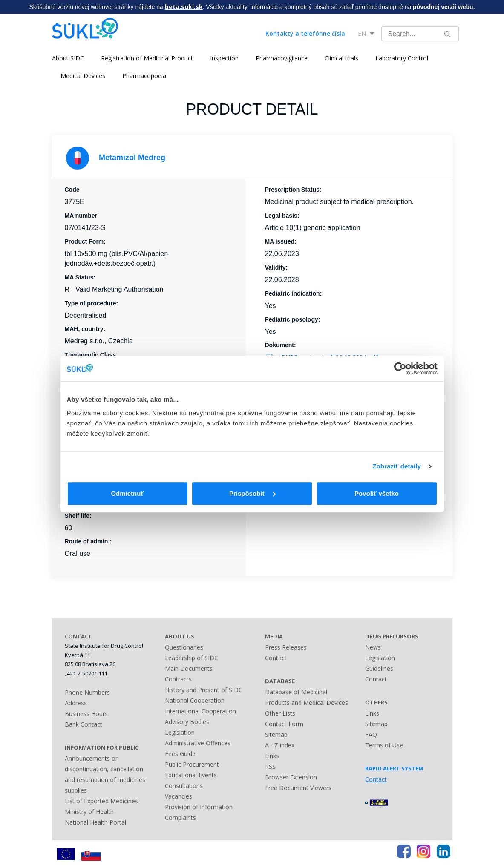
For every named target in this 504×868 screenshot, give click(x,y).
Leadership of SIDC (192, 658)
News (373, 647)
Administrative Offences (198, 743)
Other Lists (280, 713)
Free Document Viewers (298, 788)
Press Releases (286, 647)
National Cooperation (195, 700)
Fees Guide (180, 754)
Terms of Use (384, 745)
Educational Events (191, 775)
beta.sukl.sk (184, 7)
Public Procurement (192, 764)
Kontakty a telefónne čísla (305, 33)
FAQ (371, 734)
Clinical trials (341, 58)
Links (272, 756)
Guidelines (379, 668)
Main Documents (189, 668)
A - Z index (280, 745)
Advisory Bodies (187, 722)
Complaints (180, 818)
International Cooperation (200, 711)
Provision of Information (199, 807)
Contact (276, 658)
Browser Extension (291, 777)
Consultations (184, 786)
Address (76, 703)
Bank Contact (84, 724)
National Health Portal (95, 822)
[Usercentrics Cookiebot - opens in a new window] (400, 368)
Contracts (178, 679)
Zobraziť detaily (397, 466)
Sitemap (276, 734)
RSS (270, 766)
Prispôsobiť (252, 493)
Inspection (224, 58)
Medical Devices (83, 76)
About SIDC (68, 58)
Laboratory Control (402, 58)
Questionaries (184, 647)
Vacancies (179, 796)
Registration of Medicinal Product (147, 58)
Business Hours (86, 714)
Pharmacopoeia (144, 76)
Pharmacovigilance (282, 58)
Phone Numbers (87, 692)
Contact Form (284, 724)
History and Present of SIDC (204, 690)
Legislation (180, 732)
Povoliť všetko (377, 493)
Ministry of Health (89, 812)
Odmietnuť (127, 493)
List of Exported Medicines (101, 801)
